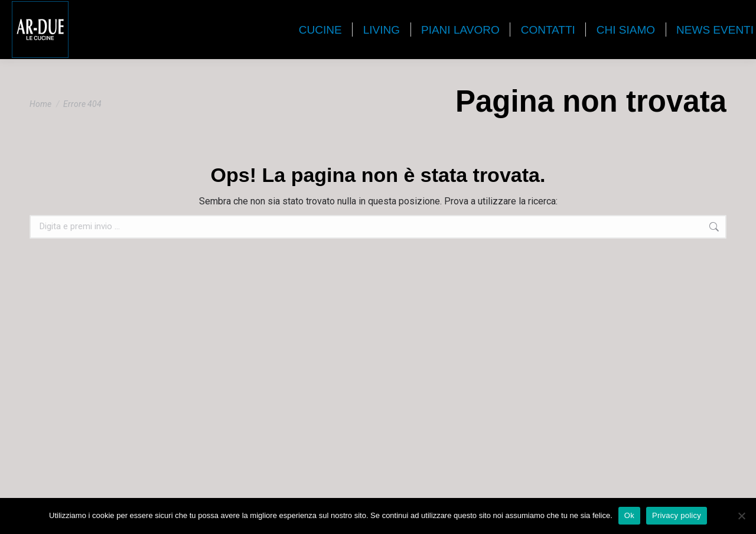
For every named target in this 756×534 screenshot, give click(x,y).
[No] (741, 516)
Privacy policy (677, 515)
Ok (629, 515)
